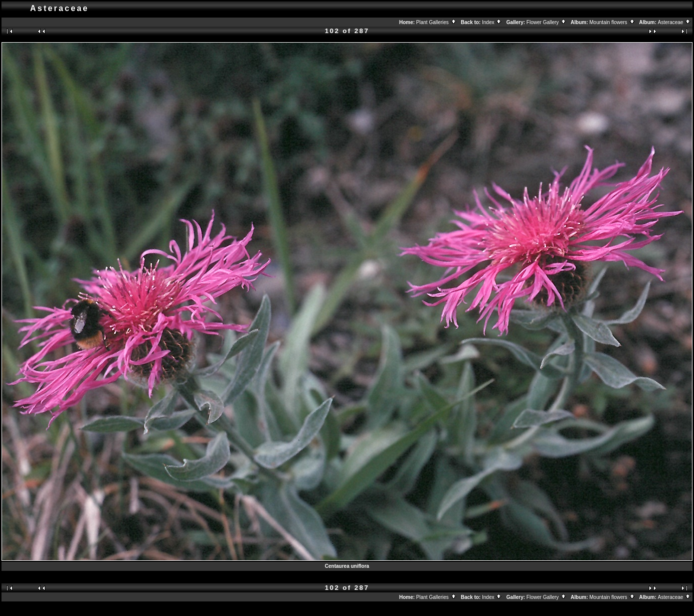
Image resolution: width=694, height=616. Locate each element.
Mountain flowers (612, 22)
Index (492, 22)
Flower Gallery (547, 22)
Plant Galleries (437, 22)
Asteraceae (674, 22)
